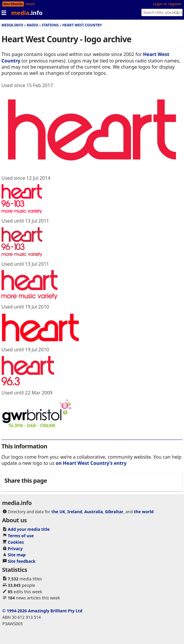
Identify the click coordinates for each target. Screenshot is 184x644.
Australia (93, 512)
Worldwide (13, 4)
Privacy (15, 549)
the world (144, 512)
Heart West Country (82, 25)
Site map (17, 555)
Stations (50, 25)
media (27, 13)
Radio (32, 25)
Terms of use (21, 536)
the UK (58, 512)
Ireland (75, 512)
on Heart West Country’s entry (91, 463)
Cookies (16, 542)
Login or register (167, 4)
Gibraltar (114, 512)
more (30, 4)
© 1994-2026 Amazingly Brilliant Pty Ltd (42, 611)
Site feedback (22, 561)
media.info (12, 25)
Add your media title (29, 529)
